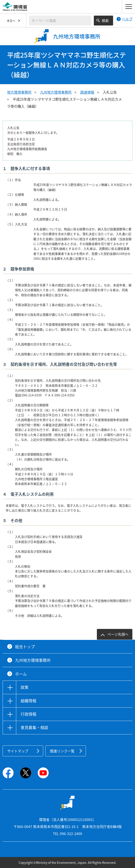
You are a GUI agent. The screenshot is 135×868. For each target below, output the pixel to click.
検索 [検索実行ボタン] (105, 20)
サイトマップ (18, 751)
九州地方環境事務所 (56, 92)
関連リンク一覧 (62, 751)
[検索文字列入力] (60, 21)
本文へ (11, 21)
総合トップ (25, 647)
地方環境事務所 (19, 92)
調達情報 (87, 92)
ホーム (21, 674)
